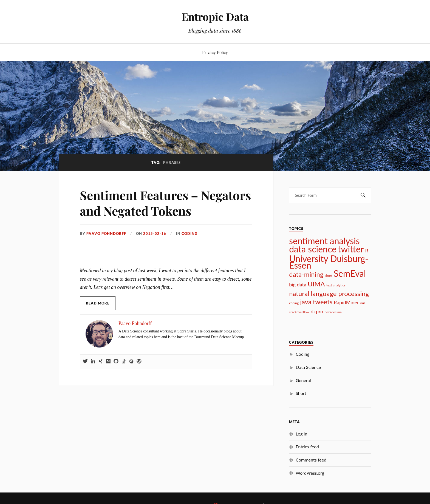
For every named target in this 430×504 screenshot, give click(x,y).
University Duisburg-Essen (329, 262)
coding (294, 303)
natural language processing (329, 294)
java (306, 302)
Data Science (308, 367)
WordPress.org (310, 473)
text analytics (336, 285)
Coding (189, 234)
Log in (301, 434)
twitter (351, 249)
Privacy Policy (215, 52)
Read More (98, 303)
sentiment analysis (324, 241)
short (328, 276)
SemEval (350, 274)
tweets (323, 302)
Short (301, 393)
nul (363, 303)
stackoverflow (299, 312)
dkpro (317, 311)
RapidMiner (346, 302)
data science (313, 249)
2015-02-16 (155, 234)
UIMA (316, 284)
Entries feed (307, 447)
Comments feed (311, 460)
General (303, 380)
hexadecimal (333, 312)
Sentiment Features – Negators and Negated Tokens (165, 203)
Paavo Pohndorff (106, 234)
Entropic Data (215, 17)
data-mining (306, 274)
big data (298, 284)
